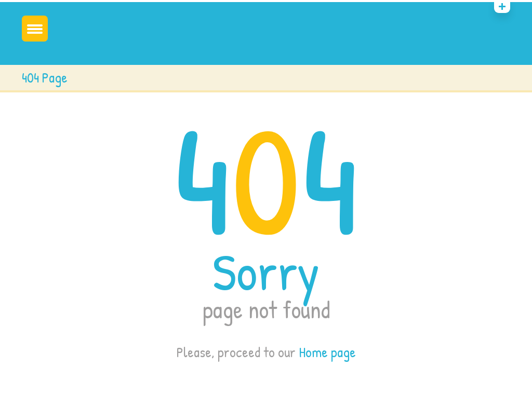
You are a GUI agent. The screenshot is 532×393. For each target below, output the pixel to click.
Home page (327, 352)
